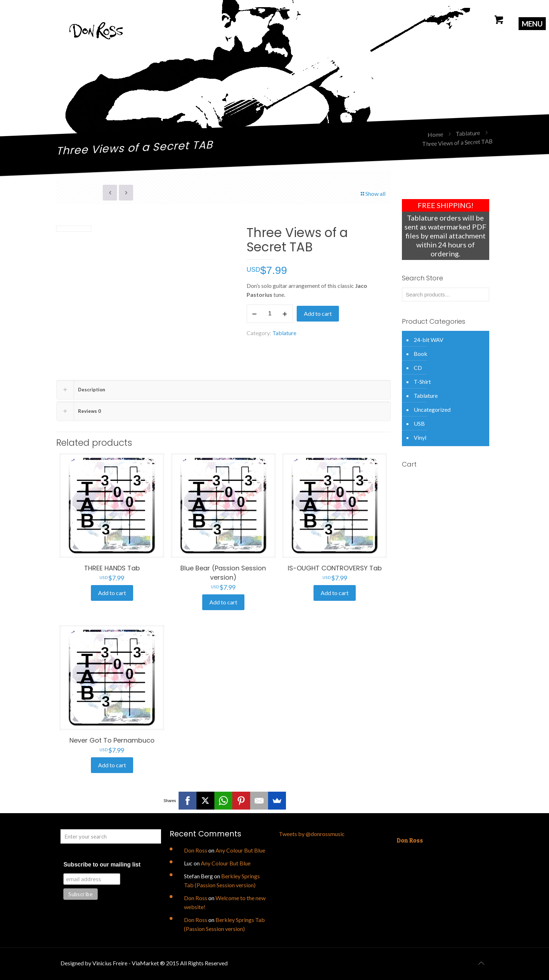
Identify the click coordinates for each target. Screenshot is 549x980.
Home (435, 134)
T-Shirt (422, 382)
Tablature (468, 133)
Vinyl (420, 437)
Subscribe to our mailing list (102, 865)
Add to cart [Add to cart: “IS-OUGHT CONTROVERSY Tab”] (335, 593)
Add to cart (318, 313)
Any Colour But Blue (240, 850)
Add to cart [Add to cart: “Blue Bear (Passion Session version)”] (223, 602)
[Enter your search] (111, 836)
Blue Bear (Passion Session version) (223, 573)
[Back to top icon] (481, 963)
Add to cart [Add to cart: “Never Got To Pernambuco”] (112, 765)
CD (418, 368)
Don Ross (196, 850)
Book (421, 354)
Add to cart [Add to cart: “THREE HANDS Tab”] (112, 593)
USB (419, 423)
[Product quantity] (270, 314)
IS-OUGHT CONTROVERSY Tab (335, 568)
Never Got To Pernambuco (112, 740)
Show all (373, 194)
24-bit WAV (429, 340)
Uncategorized (432, 409)
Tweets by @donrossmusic (312, 834)
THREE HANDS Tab (112, 568)
